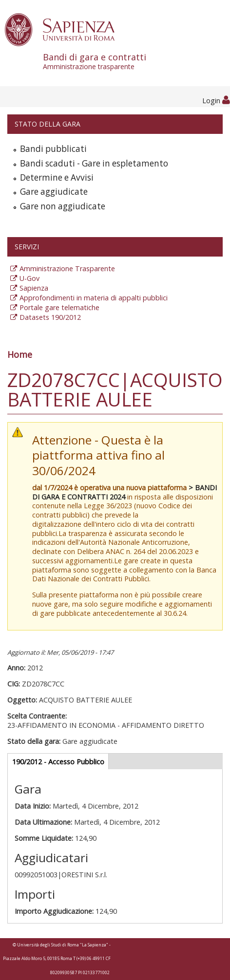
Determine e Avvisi (57, 177)
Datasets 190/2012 (50, 317)
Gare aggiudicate (54, 192)
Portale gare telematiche (59, 307)
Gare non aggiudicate (63, 206)
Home (20, 354)
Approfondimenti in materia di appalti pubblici (94, 298)
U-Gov (29, 278)
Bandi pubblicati (53, 149)
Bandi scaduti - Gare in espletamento (94, 163)
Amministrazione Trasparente (67, 268)
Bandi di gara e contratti (136, 61)
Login (216, 101)
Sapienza (34, 288)
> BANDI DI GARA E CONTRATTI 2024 (125, 492)
